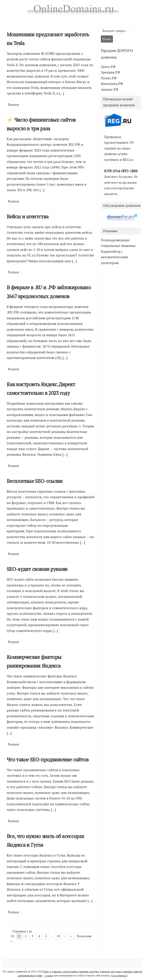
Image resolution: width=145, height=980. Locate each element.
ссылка (49, 976)
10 (58, 936)
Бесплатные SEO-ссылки (35, 481)
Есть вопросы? (119, 976)
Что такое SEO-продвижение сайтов (48, 760)
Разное (13, 105)
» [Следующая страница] (71, 936)
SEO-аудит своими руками (37, 569)
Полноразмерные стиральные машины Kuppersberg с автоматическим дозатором (118, 251)
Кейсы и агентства (28, 216)
